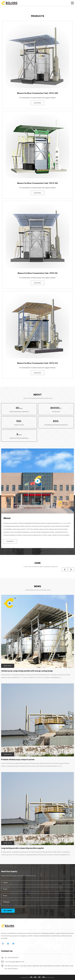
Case (38, 563)
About (37, 395)
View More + (10, 541)
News (37, 586)
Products (38, 16)
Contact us (7, 951)
